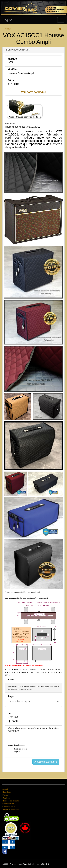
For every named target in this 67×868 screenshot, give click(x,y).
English (8, 20)
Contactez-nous (9, 807)
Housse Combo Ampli (21, 73)
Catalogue (6, 798)
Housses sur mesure (11, 801)
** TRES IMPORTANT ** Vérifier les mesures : (24, 666)
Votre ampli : (10, 123)
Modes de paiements (16, 745)
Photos (5, 795)
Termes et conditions (11, 810)
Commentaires (8, 804)
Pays (11, 696)
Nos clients (7, 792)
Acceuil (8, 29)
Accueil (5, 789)
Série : (12, 80)
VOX (10, 62)
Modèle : (13, 70)
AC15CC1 (14, 84)
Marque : (13, 59)
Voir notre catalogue (33, 92)
